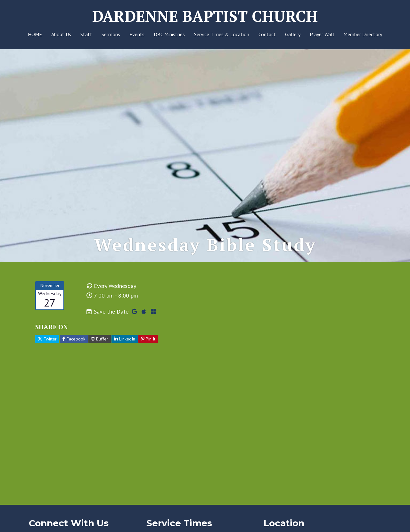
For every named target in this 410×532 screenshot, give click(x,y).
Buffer (100, 339)
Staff (86, 34)
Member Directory (363, 34)
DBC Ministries (169, 34)
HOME (35, 34)
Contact (267, 34)
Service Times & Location (222, 34)
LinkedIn (125, 339)
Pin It (148, 339)
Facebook (74, 339)
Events (137, 34)
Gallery (293, 34)
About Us (61, 34)
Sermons (111, 34)
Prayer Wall (322, 34)
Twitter (47, 339)
